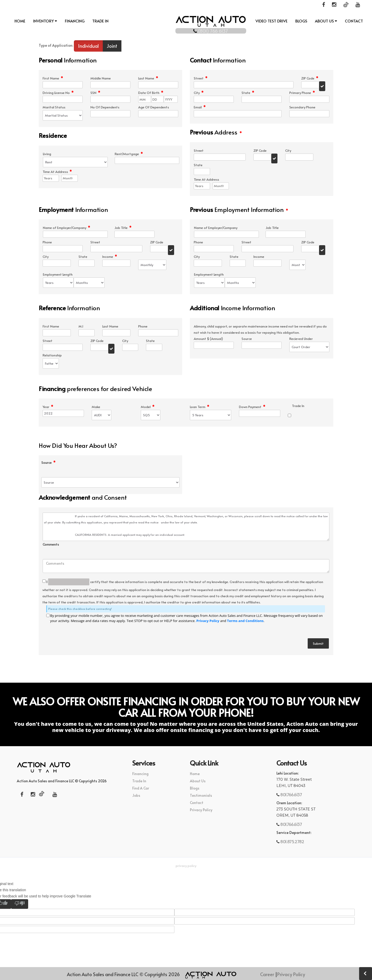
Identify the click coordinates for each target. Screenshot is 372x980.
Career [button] (267, 974)
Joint (112, 46)
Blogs (301, 21)
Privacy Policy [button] (186, 866)
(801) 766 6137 (186, 29)
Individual (88, 46)
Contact (354, 21)
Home (20, 21)
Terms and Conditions (245, 621)
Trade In (100, 21)
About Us (326, 21)
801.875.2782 (292, 842)
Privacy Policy (208, 621)
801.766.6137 (291, 795)
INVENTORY (45, 21)
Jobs (136, 796)
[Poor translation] (20, 905)
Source (48, 463)
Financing (75, 21)
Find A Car (141, 789)
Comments (51, 545)
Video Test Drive (272, 21)
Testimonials (201, 796)
